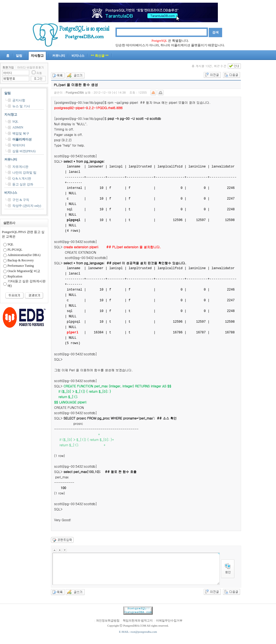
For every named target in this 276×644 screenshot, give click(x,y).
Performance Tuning (21, 266)
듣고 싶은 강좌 (23, 184)
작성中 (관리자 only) (27, 206)
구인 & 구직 (21, 200)
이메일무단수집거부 (169, 621)
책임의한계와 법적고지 (138, 621)
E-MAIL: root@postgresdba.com (138, 632)
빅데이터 (19, 145)
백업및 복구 (21, 134)
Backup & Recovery (21, 260)
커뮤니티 (59, 56)
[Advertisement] (260, 143)
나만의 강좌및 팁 (24, 173)
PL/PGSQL (15, 250)
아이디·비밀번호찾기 (31, 67)
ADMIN (18, 127)
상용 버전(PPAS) (24, 151)
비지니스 (78, 56)
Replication (15, 276)
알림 (19, 56)
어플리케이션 (22, 139)
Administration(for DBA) (24, 255)
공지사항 (19, 100)
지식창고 (37, 56)
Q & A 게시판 (22, 178)
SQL (15, 121)
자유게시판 (20, 167)
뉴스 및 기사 (21, 106)
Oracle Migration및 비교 (24, 271)
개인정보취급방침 (108, 621)
